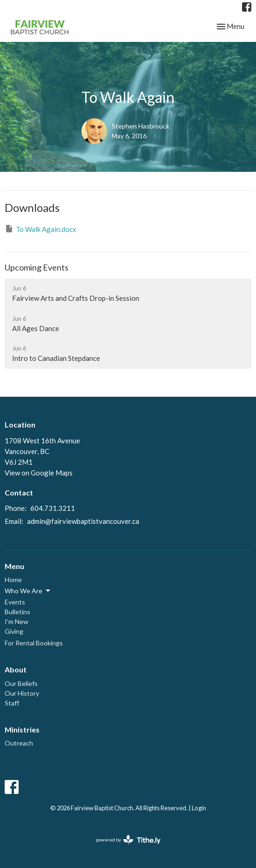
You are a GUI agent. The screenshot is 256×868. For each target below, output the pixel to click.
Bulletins (17, 612)
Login (199, 808)
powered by (128, 840)
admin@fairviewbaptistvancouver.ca (83, 521)
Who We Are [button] (28, 591)
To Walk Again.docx (40, 229)
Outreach (19, 743)
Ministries (22, 729)
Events (15, 602)
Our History (22, 693)
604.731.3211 (53, 508)
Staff (12, 703)
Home (13, 580)
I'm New (17, 621)
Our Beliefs (21, 683)
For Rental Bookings (34, 643)
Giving (14, 631)
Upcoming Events (37, 267)
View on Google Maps (39, 473)
